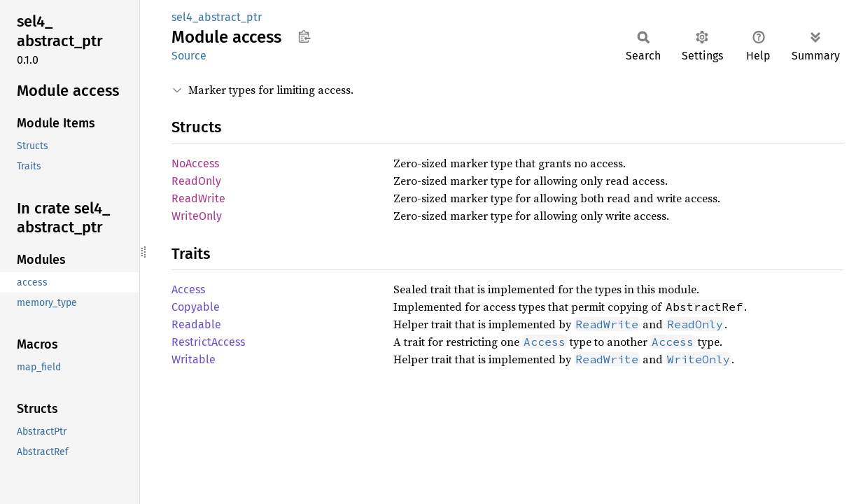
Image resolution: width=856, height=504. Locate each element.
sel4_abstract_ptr (217, 17)
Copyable (196, 307)
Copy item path (304, 36)
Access (188, 289)
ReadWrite (198, 198)
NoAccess (195, 163)
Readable (196, 324)
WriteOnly (197, 216)
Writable (194, 359)
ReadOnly (196, 181)
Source (189, 56)
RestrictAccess (208, 342)
